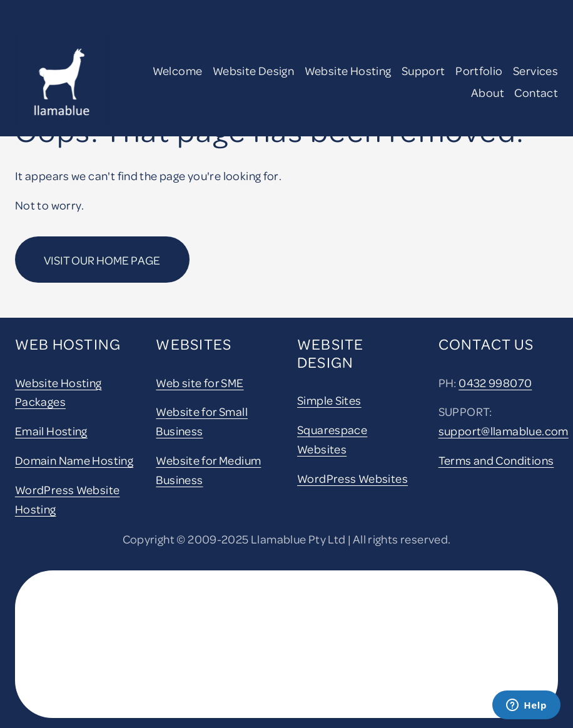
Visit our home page (102, 260)
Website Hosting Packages (58, 392)
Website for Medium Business (208, 470)
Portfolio (479, 70)
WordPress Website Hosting (68, 499)
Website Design (253, 70)
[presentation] (100, 617)
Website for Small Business (202, 421)
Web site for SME (200, 382)
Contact (536, 92)
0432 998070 (495, 382)
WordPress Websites (352, 478)
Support (423, 70)
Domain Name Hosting (74, 460)
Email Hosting (51, 431)
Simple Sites (329, 400)
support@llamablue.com (504, 431)
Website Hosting (348, 70)
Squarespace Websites (332, 439)
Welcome (178, 70)
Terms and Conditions (496, 460)
